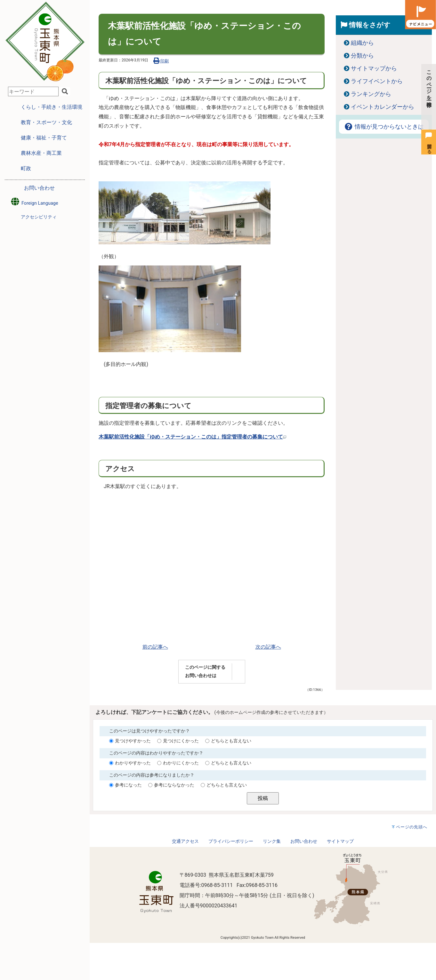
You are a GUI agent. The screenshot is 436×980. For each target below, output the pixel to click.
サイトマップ (340, 841)
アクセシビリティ (39, 217)
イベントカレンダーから (383, 107)
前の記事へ (155, 647)
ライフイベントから (377, 81)
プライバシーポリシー (231, 841)
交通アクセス (185, 841)
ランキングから (371, 94)
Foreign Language (34, 202)
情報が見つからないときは (384, 127)
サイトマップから (374, 68)
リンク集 (272, 841)
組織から (362, 43)
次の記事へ (268, 647)
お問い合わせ (39, 188)
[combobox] (33, 91)
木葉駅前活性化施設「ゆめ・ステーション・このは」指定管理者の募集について (192, 437)
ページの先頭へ (412, 827)
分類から (362, 56)
